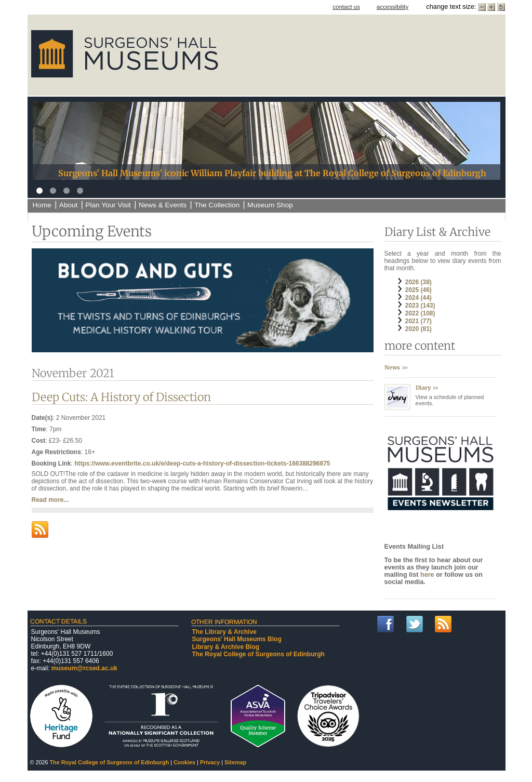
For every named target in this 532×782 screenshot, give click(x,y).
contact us (346, 7)
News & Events (163, 205)
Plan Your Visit (108, 205)
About (69, 205)
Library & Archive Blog (226, 647)
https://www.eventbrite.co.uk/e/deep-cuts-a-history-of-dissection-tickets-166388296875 (202, 463)
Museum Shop (270, 205)
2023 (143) (420, 306)
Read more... (50, 500)
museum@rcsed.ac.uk (84, 668)
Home (42, 205)
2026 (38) (418, 282)
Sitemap (235, 762)
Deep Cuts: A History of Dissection (121, 397)
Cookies (184, 762)
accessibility (393, 7)
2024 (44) (418, 298)
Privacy (210, 762)
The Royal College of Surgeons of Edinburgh (258, 654)
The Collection (217, 205)
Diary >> (427, 388)
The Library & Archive (224, 632)
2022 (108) (420, 313)
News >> (396, 367)
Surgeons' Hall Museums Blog (237, 639)
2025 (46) (418, 290)
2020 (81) (418, 329)
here (428, 575)
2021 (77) (418, 321)
